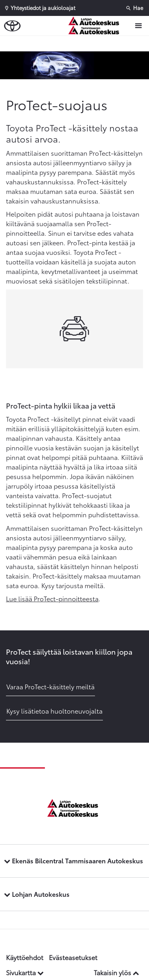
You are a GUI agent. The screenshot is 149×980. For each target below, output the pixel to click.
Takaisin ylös (116, 972)
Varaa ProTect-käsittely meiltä (50, 686)
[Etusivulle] (98, 26)
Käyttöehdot (25, 957)
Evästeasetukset (73, 957)
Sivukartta (25, 972)
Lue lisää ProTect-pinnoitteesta (52, 598)
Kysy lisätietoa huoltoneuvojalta (54, 711)
